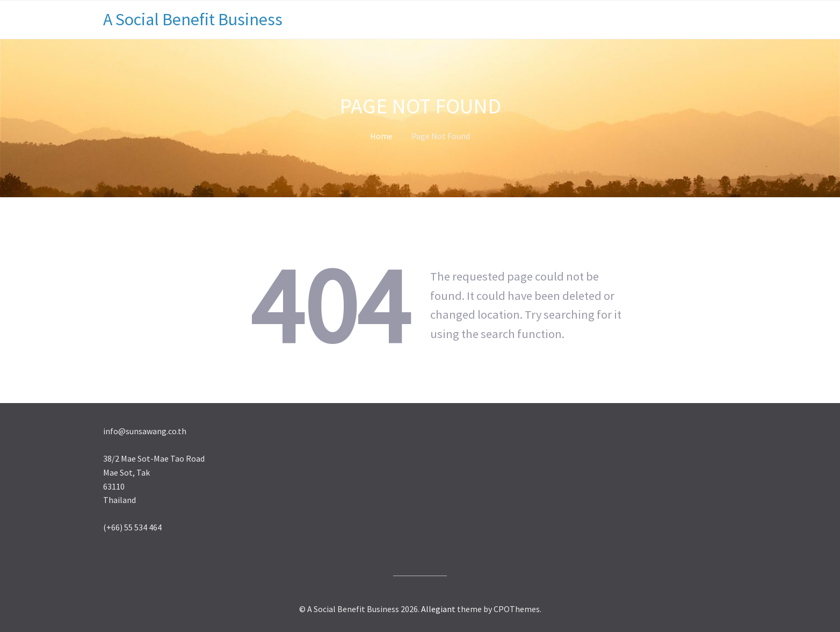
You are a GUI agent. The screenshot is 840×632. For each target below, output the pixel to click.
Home (381, 136)
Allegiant (438, 609)
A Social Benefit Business (193, 19)
